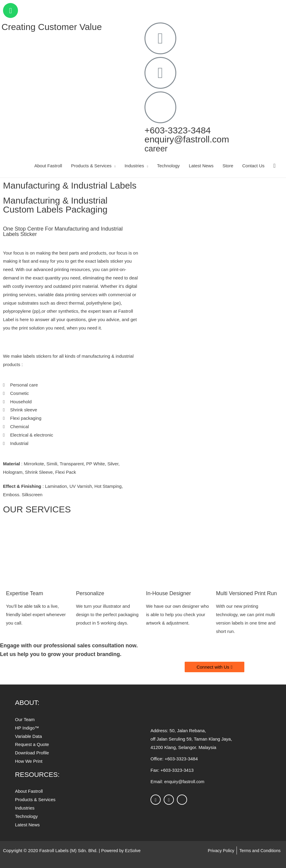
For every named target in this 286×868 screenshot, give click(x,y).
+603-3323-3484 (178, 130)
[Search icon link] (274, 166)
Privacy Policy (218, 850)
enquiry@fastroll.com (187, 139)
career (157, 148)
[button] (215, 667)
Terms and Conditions (259, 850)
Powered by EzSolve (122, 850)
